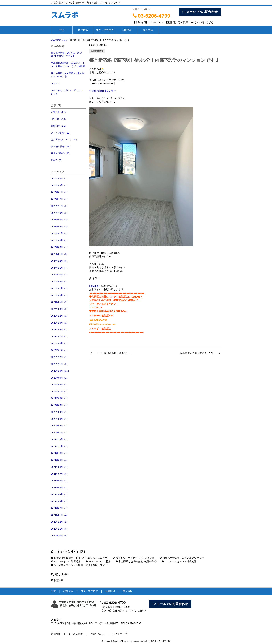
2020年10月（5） (60, 536)
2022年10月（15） (61, 371)
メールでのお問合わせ (200, 12)
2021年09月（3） (60, 460)
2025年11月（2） (60, 206)
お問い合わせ (98, 634)
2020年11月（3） (60, 529)
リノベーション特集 (98, 561)
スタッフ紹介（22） (61, 133)
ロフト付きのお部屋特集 (66, 561)
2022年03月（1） (60, 419)
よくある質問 (76, 634)
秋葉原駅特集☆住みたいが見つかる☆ (182, 558)
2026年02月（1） (60, 185)
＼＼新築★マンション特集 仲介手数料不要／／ (79, 565)
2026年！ (56, 84)
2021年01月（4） (60, 515)
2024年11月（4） (60, 268)
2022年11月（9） (60, 364)
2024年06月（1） (60, 295)
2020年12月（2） (60, 522)
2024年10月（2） (60, 275)
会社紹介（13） (59, 119)
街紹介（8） (57, 160)
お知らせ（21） (59, 112)
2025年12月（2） (60, 199)
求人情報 (148, 30)
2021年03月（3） (60, 501)
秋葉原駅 (57, 580)
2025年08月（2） (60, 227)
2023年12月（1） (60, 316)
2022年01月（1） (60, 433)
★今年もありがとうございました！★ (67, 92)
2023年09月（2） (60, 330)
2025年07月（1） (60, 233)
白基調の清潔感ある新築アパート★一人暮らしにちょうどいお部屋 (68, 65)
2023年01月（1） (60, 350)
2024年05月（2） (60, 302)
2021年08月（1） (60, 467)
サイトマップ (120, 634)
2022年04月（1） (60, 412)
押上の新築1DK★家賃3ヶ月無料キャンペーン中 (67, 75)
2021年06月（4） (60, 481)
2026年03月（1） (60, 178)
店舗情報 (127, 30)
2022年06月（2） (60, 398)
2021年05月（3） (60, 488)
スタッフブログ (105, 30)
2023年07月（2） (60, 337)
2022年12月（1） (60, 357)
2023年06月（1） (60, 343)
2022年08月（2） (60, 385)
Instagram (95, 286)
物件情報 (83, 30)
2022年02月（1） (60, 426)
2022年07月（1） (60, 391)
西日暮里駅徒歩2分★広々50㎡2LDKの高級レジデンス (66, 55)
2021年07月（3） (60, 474)
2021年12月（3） (60, 439)
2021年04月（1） (60, 494)
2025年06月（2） (60, 240)
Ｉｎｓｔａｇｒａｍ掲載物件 (179, 561)
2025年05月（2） (60, 247)
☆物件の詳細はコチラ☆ (103, 91)
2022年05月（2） (60, 405)
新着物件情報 (97, 51)
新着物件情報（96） (61, 146)
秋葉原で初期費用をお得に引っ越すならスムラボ (79, 558)
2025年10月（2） (60, 213)
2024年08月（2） (60, 282)
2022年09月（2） (60, 378)
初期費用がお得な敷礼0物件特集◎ (136, 561)
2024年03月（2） (60, 309)
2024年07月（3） (60, 288)
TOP (62, 30)
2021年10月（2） (60, 453)
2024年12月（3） (60, 261)
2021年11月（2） (60, 446)
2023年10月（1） (60, 323)
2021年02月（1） (60, 508)
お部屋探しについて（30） (65, 140)
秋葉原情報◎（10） (61, 153)
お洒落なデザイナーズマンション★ (133, 558)
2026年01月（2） (60, 192)
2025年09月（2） (60, 220)
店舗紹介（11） (59, 126)
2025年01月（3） (60, 254)
